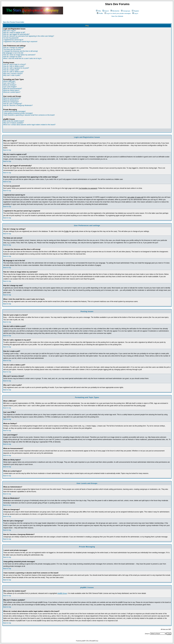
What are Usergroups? (11, 102)
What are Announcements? (13, 89)
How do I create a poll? (11, 70)
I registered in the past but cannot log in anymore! (20, 42)
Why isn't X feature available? (13, 123)
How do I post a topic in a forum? (15, 64)
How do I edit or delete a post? (14, 66)
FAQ (98, 11)
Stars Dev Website (117, 16)
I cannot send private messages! (14, 111)
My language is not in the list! (13, 53)
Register (135, 11)
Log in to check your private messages (118, 13)
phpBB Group (62, 593)
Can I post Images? (10, 87)
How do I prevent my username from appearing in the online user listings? (29, 36)
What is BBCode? (9, 81)
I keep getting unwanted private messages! (18, 113)
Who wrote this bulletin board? (14, 121)
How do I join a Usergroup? (13, 104)
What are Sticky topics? (11, 90)
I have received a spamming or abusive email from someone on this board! (29, 115)
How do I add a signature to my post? (16, 68)
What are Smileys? (10, 85)
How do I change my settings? (14, 48)
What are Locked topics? (12, 92)
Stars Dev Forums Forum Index (14, 22)
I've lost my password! (11, 38)
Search (106, 11)
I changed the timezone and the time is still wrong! (20, 51)
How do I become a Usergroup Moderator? (18, 105)
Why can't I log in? (10, 31)
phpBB (83, 641)
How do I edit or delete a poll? (14, 72)
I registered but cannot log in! (13, 40)
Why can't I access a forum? (13, 73)
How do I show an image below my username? (19, 55)
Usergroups (126, 11)
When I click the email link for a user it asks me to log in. (23, 58)
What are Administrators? (12, 98)
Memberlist (115, 11)
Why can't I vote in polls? (12, 75)
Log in (135, 13)
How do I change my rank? (12, 57)
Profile (100, 13)
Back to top (7, 150)
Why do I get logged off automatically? (16, 34)
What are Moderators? (11, 100)
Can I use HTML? (9, 83)
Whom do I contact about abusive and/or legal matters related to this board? (29, 125)
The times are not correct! (12, 49)
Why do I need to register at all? (14, 32)
